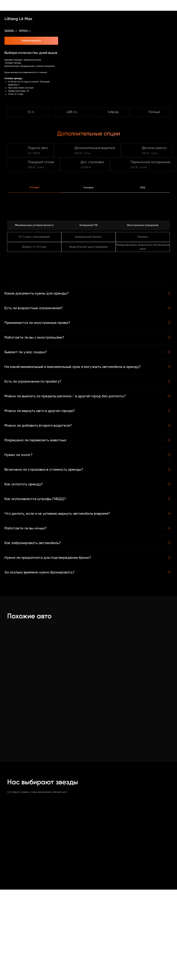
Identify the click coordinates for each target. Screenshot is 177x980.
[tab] (34, 189)
